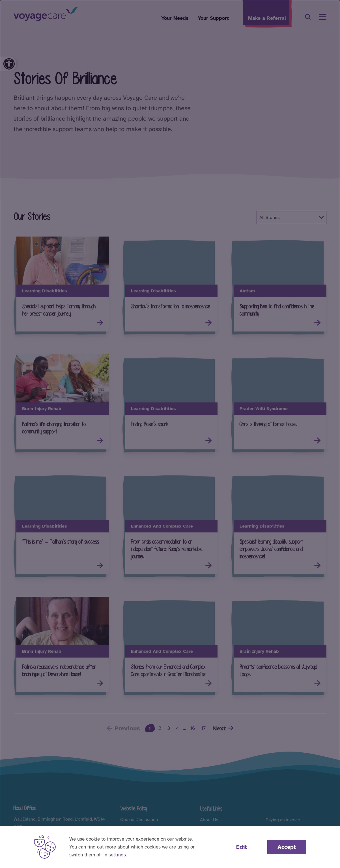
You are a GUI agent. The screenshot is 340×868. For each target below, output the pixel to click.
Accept (287, 847)
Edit (242, 847)
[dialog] (170, 434)
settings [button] (117, 855)
